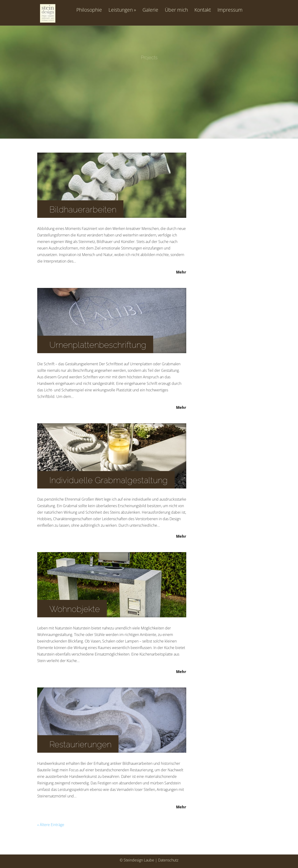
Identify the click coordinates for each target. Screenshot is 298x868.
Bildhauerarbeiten (83, 209)
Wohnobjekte (75, 609)
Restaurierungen (80, 744)
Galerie (150, 10)
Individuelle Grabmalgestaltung (108, 480)
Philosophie (89, 10)
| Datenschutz (167, 860)
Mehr (181, 272)
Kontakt (203, 10)
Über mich (176, 10)
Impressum (230, 10)
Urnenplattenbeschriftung (98, 345)
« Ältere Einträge (51, 825)
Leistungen (121, 10)
